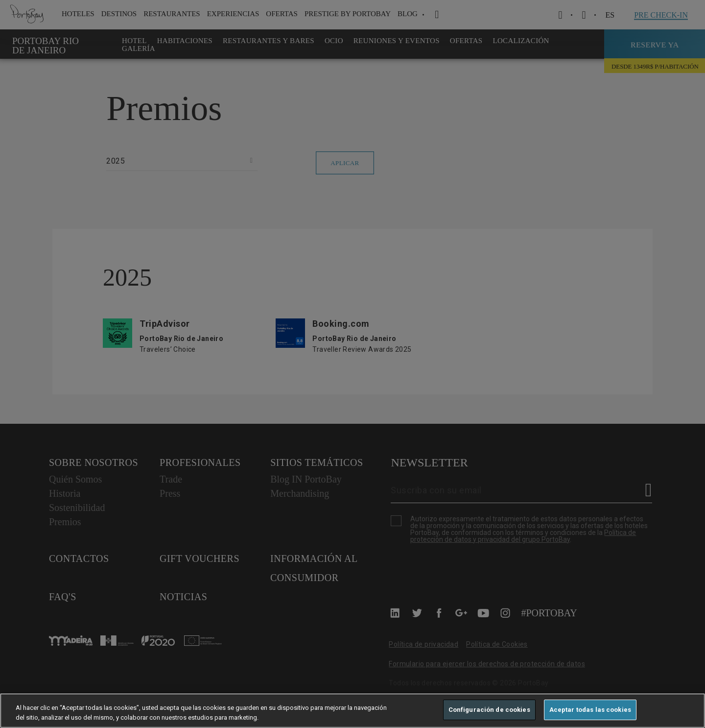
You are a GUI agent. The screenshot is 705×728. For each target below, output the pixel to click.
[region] (352, 711)
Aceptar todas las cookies (590, 710)
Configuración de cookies (489, 710)
